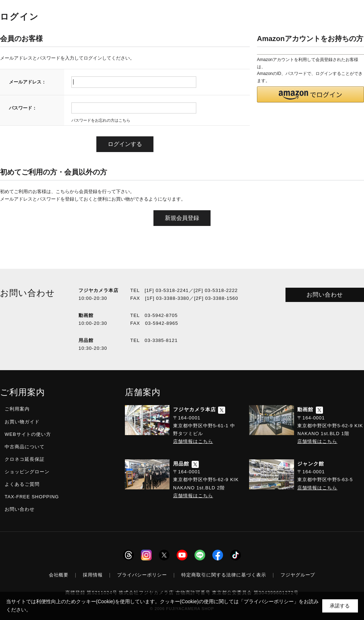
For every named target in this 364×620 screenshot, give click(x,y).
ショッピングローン (27, 472)
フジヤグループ (298, 575)
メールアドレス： (27, 82)
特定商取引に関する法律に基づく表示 (224, 575)
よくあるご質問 (22, 484)
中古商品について (25, 447)
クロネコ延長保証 (25, 459)
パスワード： (23, 108)
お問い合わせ (325, 295)
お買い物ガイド (22, 422)
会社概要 (59, 575)
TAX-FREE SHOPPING (32, 497)
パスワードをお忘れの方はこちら (101, 120)
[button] (310, 94)
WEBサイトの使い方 (28, 434)
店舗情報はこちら (193, 441)
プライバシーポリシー (142, 575)
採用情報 (93, 575)
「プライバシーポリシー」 (269, 601)
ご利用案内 (17, 409)
